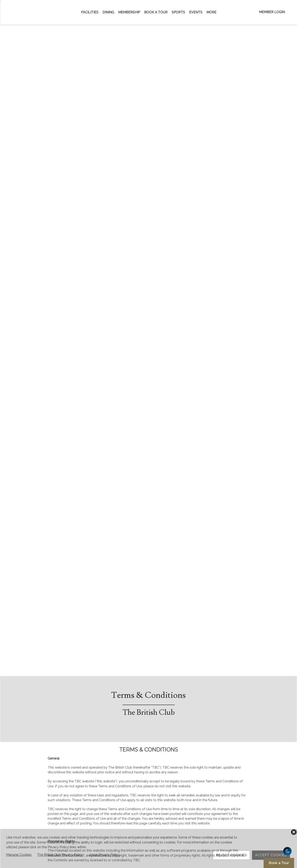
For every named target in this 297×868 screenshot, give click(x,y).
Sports (178, 12)
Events (196, 12)
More (211, 12)
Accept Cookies (271, 855)
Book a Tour (156, 12)
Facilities (90, 12)
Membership (129, 12)
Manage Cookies (19, 855)
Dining (108, 12)
